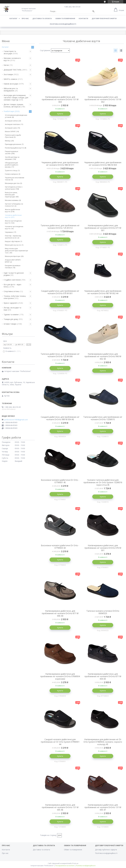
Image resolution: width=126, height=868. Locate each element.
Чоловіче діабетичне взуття (13, 216)
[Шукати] (93, 11)
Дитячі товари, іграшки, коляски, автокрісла (14, 106)
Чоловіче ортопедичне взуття (14, 227)
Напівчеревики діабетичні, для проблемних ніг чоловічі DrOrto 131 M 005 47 (103, 807)
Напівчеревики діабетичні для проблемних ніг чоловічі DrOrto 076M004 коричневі (60, 676)
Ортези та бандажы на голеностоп (14, 205)
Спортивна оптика (11, 291)
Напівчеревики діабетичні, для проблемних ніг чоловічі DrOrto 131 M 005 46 (60, 807)
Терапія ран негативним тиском (15, 179)
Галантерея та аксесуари (10, 52)
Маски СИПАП (10, 131)
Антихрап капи (11, 128)
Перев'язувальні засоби (12, 152)
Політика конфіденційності (63, 24)
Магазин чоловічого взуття (12, 59)
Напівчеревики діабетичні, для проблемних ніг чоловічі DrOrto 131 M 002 (103, 99)
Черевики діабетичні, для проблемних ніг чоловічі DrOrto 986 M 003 (103, 164)
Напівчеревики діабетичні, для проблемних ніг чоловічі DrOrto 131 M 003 (60, 99)
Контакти (83, 18)
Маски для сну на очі (13, 245)
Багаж (6, 65)
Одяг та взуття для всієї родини (14, 274)
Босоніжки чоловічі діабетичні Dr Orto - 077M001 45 (60, 481)
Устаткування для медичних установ (16, 116)
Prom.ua (75, 863)
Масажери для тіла (12, 183)
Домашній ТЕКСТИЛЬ (13, 70)
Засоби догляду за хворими (12, 158)
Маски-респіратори (13, 256)
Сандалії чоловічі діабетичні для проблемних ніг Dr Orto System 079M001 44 (60, 742)
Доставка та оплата (42, 18)
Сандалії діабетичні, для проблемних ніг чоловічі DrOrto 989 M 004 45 (60, 418)
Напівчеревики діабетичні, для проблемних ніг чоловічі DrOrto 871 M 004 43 (103, 676)
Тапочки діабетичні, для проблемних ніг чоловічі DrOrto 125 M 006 (60, 355)
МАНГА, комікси (10, 79)
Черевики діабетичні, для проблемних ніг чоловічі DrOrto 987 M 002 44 (103, 292)
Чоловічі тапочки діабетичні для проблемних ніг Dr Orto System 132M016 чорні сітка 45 (103, 482)
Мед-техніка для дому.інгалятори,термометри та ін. (16, 251)
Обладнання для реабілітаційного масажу (12, 165)
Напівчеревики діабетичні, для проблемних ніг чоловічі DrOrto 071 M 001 (103, 228)
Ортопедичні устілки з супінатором (14, 188)
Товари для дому (11, 319)
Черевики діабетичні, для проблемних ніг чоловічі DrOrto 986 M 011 (60, 164)
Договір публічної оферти (104, 18)
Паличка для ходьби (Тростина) (13, 136)
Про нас (25, 18)
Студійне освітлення (12, 280)
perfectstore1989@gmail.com (16, 420)
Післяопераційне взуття (14, 148)
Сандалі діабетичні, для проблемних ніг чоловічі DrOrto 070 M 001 (60, 292)
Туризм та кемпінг (11, 315)
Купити (60, 114)
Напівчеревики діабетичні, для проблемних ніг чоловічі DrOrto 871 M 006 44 (60, 613)
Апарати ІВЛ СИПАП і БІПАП (13, 261)
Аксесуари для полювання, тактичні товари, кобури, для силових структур (16, 98)
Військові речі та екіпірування (11, 90)
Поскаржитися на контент (65, 866)
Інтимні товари (10, 324)
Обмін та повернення (65, 18)
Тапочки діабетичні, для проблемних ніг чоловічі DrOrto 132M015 (103, 418)
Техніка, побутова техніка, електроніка (15, 297)
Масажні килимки (12, 200)
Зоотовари (8, 74)
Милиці (8, 141)
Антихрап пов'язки (12, 124)
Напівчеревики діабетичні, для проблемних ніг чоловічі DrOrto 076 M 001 (103, 548)
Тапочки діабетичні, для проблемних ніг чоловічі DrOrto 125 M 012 (60, 227)
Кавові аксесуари (11, 84)
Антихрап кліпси (11, 121)
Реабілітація (9, 111)
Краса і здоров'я (11, 303)
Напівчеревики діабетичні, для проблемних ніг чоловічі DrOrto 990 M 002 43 (103, 356)
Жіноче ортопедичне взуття (13, 222)
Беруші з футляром (12, 241)
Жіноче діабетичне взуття (12, 211)
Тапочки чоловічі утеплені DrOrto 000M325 (103, 612)
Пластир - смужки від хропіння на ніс (13, 237)
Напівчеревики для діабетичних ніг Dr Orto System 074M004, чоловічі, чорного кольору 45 (103, 742)
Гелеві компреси (11, 174)
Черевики (9, 232)
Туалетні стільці (11, 170)
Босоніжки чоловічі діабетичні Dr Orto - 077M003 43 (60, 547)
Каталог (13, 18)
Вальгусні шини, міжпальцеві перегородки (11, 195)
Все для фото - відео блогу (12, 286)
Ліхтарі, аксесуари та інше (12, 309)
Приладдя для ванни (13, 144)
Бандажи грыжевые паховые (13, 267)
